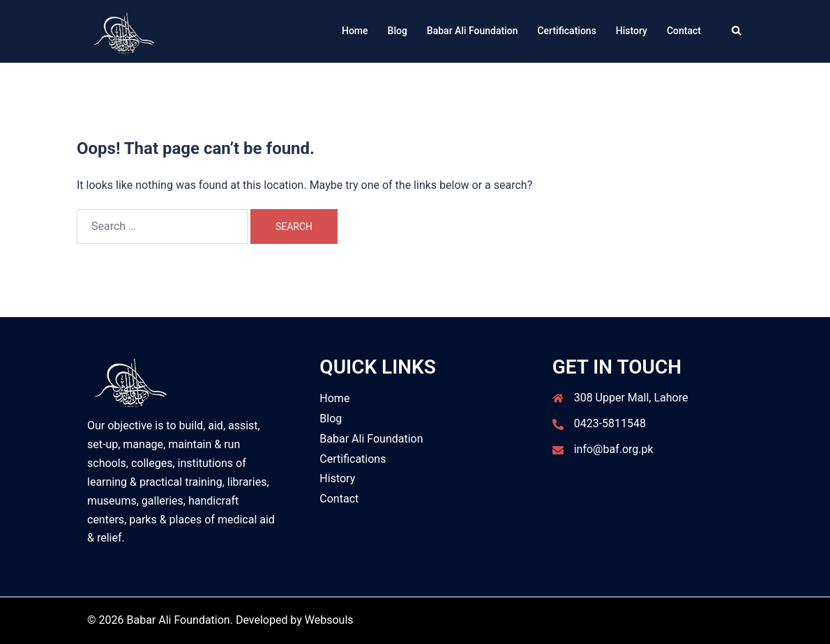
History (632, 31)
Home (355, 31)
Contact (684, 31)
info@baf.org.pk (614, 449)
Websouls (329, 620)
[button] (737, 31)
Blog (398, 31)
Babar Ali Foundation (473, 31)
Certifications (566, 31)
